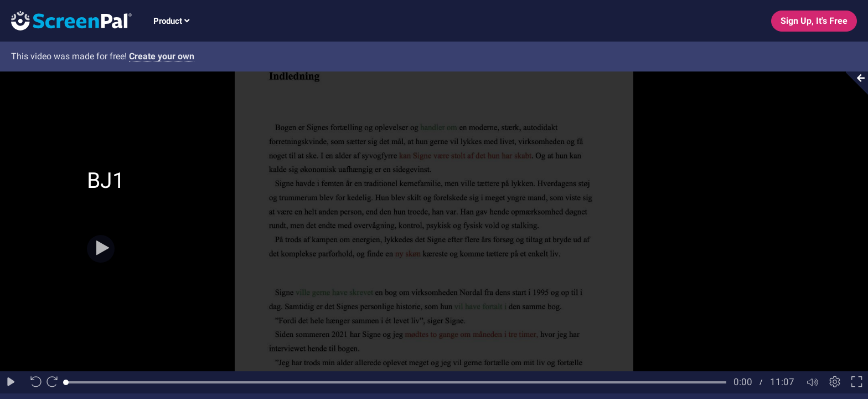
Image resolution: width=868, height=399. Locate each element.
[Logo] (66, 20)
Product (171, 21)
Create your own (162, 56)
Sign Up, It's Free (814, 21)
